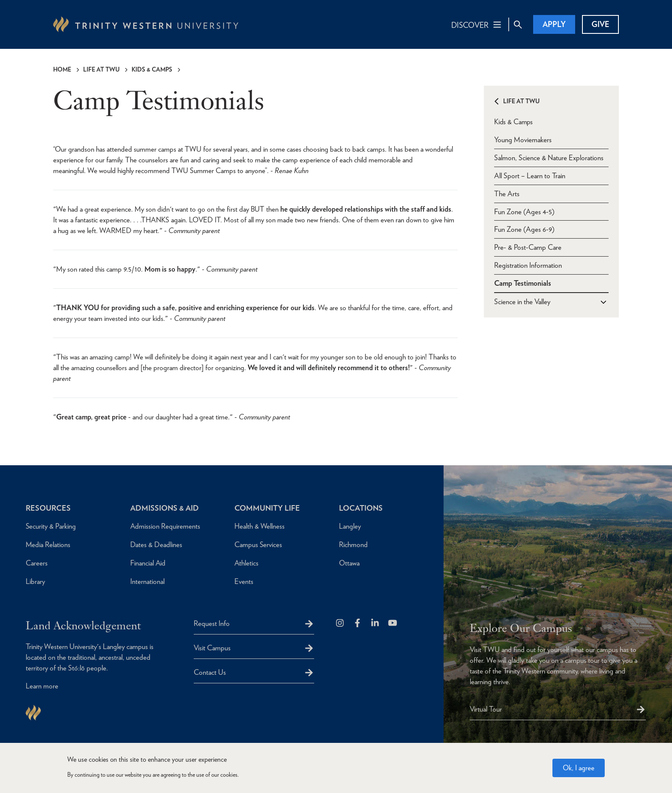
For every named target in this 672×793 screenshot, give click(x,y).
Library (35, 581)
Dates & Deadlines (156, 545)
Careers (37, 563)
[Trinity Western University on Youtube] (393, 624)
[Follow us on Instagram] (340, 624)
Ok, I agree (579, 768)
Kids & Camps (152, 69)
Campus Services (258, 545)
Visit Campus (212, 648)
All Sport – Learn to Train (530, 175)
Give (600, 24)
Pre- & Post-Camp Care (528, 247)
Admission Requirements (165, 526)
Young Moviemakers (523, 139)
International (147, 581)
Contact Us (210, 672)
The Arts (507, 193)
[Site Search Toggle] (518, 24)
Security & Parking (51, 526)
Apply (554, 24)
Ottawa (349, 563)
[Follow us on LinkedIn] (376, 624)
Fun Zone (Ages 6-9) (524, 229)
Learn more (42, 686)
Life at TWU (101, 69)
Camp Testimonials (523, 283)
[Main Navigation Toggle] (477, 24)
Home (62, 69)
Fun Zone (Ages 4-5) (524, 211)
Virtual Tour (486, 709)
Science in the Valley (522, 302)
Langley (350, 526)
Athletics (247, 563)
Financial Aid (148, 563)
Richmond (353, 545)
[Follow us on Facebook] (358, 624)
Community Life (268, 508)
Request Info (212, 623)
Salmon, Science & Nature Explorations (549, 157)
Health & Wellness (260, 526)
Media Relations (48, 545)
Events (244, 581)
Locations (361, 508)
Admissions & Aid (165, 508)
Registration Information (528, 265)
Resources (48, 508)
